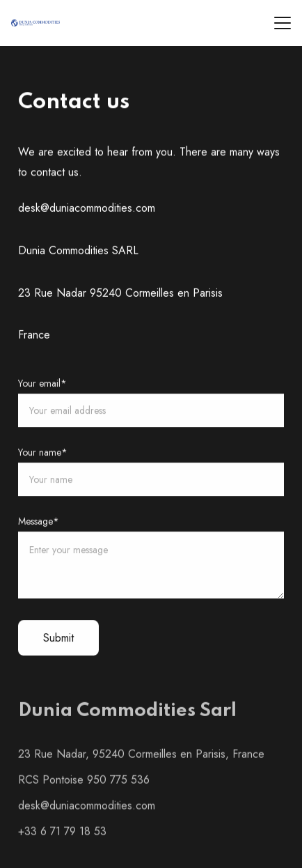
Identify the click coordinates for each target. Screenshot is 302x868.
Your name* (43, 453)
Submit (58, 639)
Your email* (42, 384)
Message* (39, 522)
